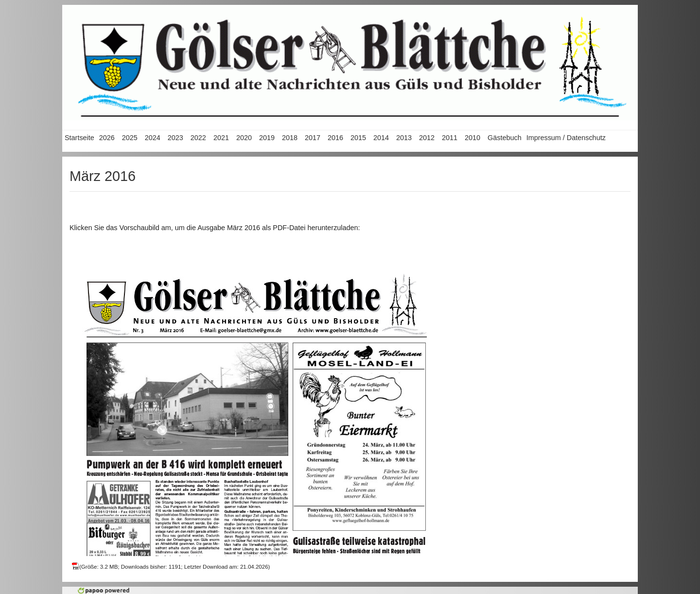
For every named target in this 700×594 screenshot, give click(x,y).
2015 (358, 138)
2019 (267, 138)
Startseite (79, 138)
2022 (198, 138)
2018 (290, 138)
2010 (472, 138)
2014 (381, 138)
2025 (130, 138)
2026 (107, 138)
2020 (244, 138)
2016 (335, 138)
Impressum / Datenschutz (566, 138)
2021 (221, 138)
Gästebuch (505, 138)
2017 (313, 138)
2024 (153, 138)
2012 (427, 138)
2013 (404, 138)
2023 (175, 138)
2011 (450, 138)
